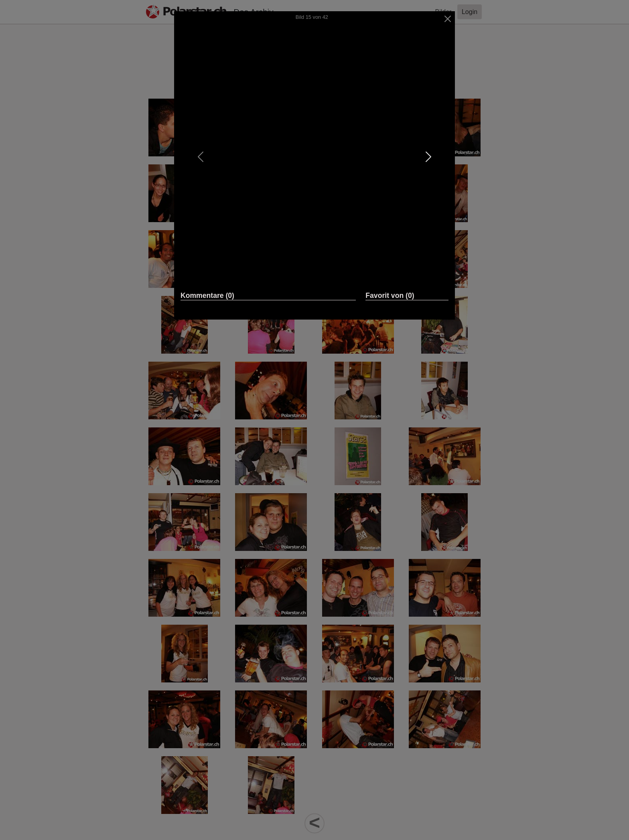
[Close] (448, 19)
